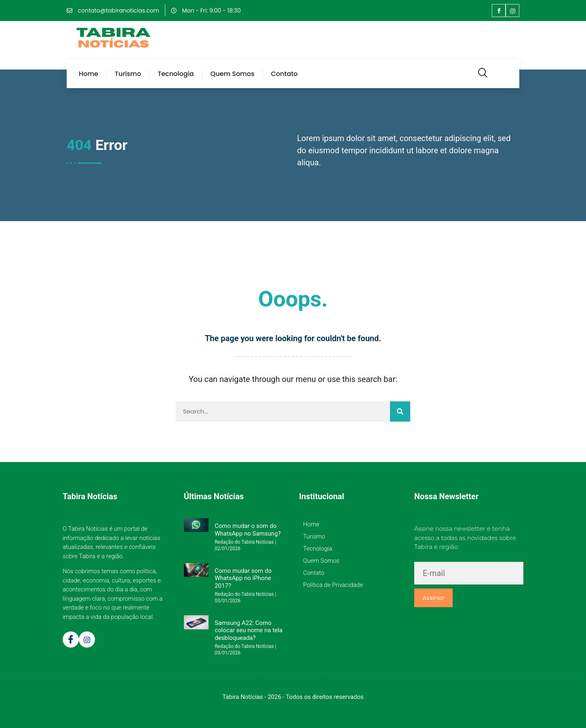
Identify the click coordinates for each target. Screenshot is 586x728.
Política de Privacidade (333, 585)
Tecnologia (176, 74)
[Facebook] (499, 11)
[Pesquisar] (400, 411)
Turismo (128, 74)
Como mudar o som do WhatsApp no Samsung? (248, 530)
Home (89, 74)
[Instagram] (512, 11)
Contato (284, 74)
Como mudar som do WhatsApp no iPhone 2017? (243, 578)
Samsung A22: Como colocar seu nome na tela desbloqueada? (249, 630)
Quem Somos (233, 74)
